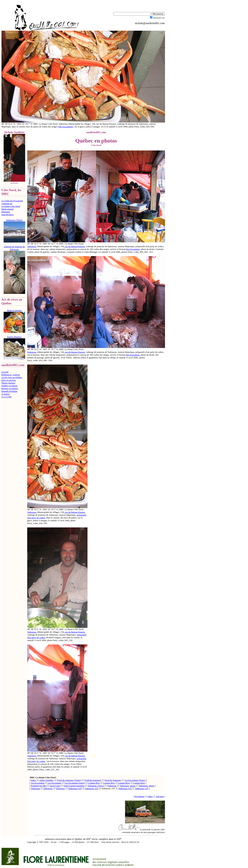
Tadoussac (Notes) (96, 786)
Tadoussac (32, 246)
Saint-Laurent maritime (74, 786)
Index (34, 780)
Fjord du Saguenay (93, 780)
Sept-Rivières (7, 215)
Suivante (160, 796)
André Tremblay (46, 780)
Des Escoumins (66, 127)
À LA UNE (6, 397)
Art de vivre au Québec (12, 377)
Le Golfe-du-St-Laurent (12, 201)
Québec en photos (9, 386)
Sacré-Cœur (55, 786)
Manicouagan (7, 209)
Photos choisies (8, 383)
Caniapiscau (7, 203)
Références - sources (11, 375)
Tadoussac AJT (75, 788)
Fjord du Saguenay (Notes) (69, 780)
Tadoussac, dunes (128, 786)
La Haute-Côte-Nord (11, 206)
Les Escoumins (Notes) (135, 780)
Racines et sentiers (10, 388)
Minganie (6, 212)
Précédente (139, 796)
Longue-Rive (94, 783)
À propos (6, 394)
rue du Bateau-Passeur (75, 246)
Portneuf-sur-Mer (39, 786)
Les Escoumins (38, 783)
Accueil (5, 372)
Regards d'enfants (9, 391)
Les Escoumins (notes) (75, 783)
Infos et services (9, 380)
